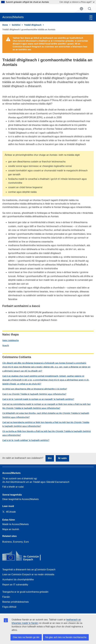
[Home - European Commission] (23, 556)
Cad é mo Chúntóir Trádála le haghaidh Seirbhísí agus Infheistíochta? (34, 394)
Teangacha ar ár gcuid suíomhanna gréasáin (25, 592)
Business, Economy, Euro (16, 542)
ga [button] (81, 9)
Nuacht (6, 345)
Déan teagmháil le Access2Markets (21, 499)
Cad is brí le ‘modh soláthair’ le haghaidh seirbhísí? (26, 440)
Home (5, 25)
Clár (91, 18)
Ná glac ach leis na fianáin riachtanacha (66, 637)
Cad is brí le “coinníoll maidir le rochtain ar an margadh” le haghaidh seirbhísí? (38, 399)
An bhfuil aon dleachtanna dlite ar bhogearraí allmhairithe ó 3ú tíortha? (35, 389)
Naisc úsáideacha (10, 340)
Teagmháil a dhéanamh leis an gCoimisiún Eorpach (29, 570)
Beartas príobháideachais (15, 602)
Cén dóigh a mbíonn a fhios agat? (77, 2)
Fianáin (6, 597)
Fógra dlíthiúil (9, 607)
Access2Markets (11, 473)
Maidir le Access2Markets (15, 524)
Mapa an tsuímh (11, 529)
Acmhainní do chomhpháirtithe (18, 580)
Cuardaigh (90, 9)
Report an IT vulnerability (15, 585)
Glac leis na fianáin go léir (26, 637)
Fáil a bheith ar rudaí (13, 487)
